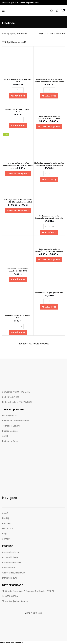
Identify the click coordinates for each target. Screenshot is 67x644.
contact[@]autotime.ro (15, 601)
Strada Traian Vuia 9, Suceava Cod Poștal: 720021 (28, 591)
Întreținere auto (10, 578)
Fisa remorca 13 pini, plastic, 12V (49, 293)
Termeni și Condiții (11, 426)
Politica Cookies (10, 431)
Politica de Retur (10, 441)
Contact (6, 539)
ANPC (5, 436)
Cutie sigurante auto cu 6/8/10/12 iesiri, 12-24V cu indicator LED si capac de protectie (49, 119)
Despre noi (7, 529)
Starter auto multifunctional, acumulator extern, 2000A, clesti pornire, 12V (49, 82)
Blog (4, 534)
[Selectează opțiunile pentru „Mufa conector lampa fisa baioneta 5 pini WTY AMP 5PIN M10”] (18, 174)
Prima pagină (8, 34)
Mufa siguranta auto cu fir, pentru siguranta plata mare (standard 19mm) (49, 165)
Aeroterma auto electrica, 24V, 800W (18, 81)
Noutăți (6, 518)
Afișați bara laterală (16, 42)
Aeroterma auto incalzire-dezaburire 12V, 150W (18, 270)
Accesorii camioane (11, 562)
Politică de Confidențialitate (16, 421)
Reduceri (6, 523)
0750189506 (10, 596)
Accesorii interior (10, 557)
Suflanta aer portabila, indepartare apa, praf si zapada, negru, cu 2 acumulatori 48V (49, 218)
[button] (18, 96)
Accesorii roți (8, 568)
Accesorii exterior (11, 552)
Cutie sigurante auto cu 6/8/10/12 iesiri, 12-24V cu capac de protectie (49, 251)
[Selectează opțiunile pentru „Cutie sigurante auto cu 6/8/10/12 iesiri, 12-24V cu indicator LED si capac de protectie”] (49, 127)
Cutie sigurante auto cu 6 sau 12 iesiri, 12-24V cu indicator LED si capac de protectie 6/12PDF (18, 202)
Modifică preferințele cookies (12, 642)
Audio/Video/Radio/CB (13, 573)
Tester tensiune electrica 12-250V (18, 317)
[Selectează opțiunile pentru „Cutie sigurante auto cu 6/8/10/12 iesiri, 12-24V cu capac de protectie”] (49, 260)
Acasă (5, 513)
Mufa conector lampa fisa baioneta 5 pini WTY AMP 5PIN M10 (18, 164)
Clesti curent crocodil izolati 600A (18, 110)
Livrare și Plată (9, 416)
